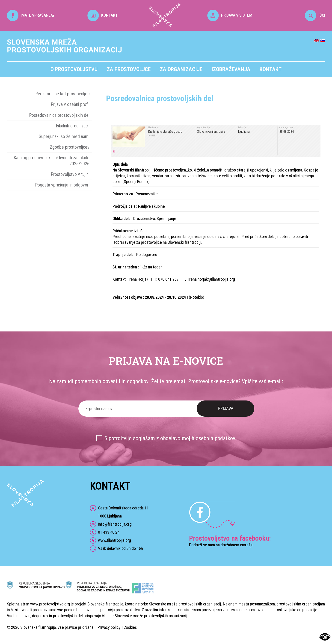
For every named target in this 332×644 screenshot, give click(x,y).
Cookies (130, 627)
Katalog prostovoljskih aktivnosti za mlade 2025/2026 (52, 161)
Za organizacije (181, 69)
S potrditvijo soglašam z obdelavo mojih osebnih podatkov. (170, 438)
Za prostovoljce (129, 69)
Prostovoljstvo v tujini (70, 174)
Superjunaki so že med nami (64, 136)
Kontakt (271, 69)
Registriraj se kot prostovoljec (62, 94)
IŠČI (315, 15)
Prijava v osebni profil (70, 104)
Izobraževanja (231, 69)
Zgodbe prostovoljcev (70, 147)
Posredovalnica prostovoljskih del (59, 115)
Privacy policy (109, 627)
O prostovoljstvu (74, 69)
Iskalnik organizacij (73, 126)
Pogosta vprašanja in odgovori (62, 185)
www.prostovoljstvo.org (50, 604)
